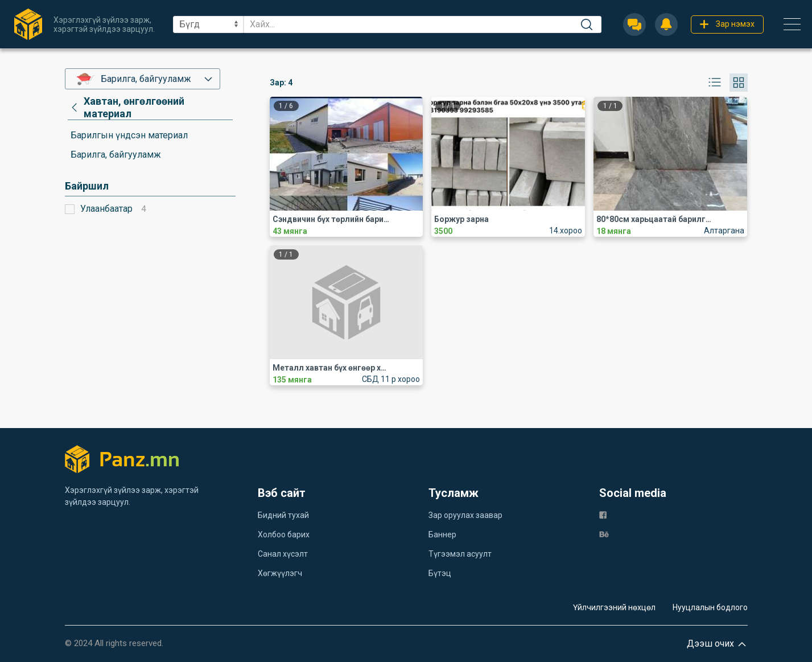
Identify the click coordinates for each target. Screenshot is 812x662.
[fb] (603, 514)
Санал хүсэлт (283, 554)
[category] (150, 107)
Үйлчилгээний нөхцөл (614, 607)
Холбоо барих (284, 534)
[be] (604, 534)
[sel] (208, 24)
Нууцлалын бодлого (710, 607)
